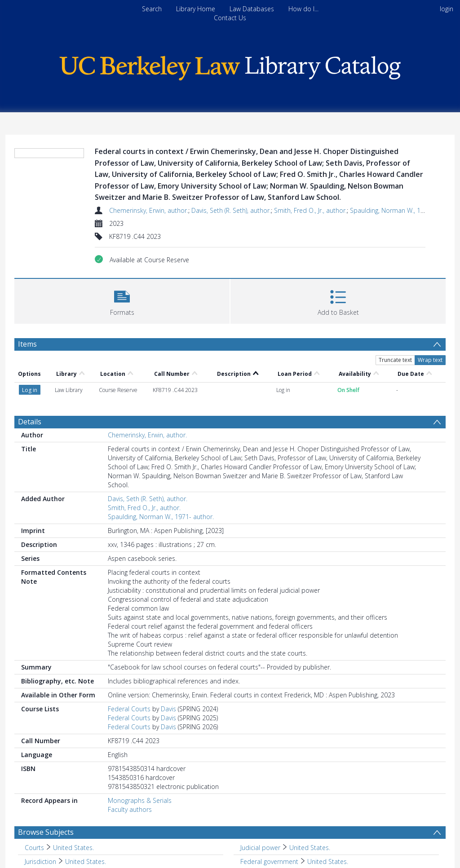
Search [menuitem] (152, 9)
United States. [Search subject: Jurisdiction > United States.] (86, 861)
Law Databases (252, 9)
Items (27, 344)
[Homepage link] (230, 66)
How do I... (303, 9)
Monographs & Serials (140, 800)
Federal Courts (129, 709)
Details (30, 422)
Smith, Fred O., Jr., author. (310, 210)
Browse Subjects (46, 832)
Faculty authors (130, 809)
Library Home (196, 9)
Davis (168, 709)
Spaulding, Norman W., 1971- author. (403, 210)
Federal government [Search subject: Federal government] (269, 861)
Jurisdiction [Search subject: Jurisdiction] (40, 861)
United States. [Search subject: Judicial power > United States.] (310, 848)
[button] (122, 300)
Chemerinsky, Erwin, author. (149, 210)
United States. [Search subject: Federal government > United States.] (328, 861)
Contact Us (230, 18)
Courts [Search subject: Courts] (34, 848)
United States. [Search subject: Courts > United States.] (73, 848)
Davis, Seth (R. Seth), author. (231, 210)
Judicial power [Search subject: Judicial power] (260, 848)
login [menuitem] (447, 9)
